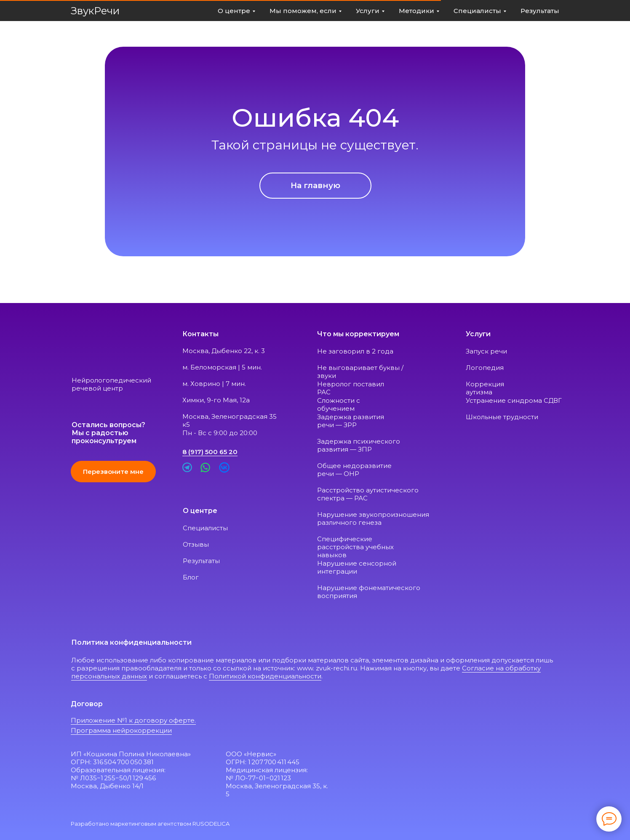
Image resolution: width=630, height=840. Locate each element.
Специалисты (205, 528)
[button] (113, 472)
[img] (90, 349)
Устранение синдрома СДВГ (514, 400)
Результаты (201, 561)
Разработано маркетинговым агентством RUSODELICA (150, 824)
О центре (200, 511)
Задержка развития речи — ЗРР (351, 421)
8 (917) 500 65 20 (210, 452)
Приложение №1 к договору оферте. (133, 720)
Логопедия (486, 368)
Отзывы (196, 544)
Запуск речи (486, 351)
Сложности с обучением (339, 404)
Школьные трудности (502, 417)
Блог (191, 577)
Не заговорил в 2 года (355, 351)
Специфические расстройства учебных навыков (355, 547)
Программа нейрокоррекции (121, 730)
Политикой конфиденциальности (265, 676)
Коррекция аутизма (485, 388)
